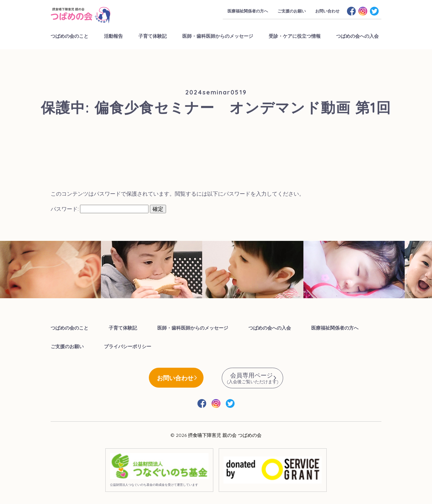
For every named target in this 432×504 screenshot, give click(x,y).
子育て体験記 (153, 36)
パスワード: (100, 209)
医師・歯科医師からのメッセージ (218, 36)
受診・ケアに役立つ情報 (295, 36)
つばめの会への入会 (357, 36)
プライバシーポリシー (128, 346)
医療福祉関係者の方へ (248, 11)
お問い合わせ (327, 11)
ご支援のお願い (292, 11)
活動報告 (113, 36)
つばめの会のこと (70, 36)
